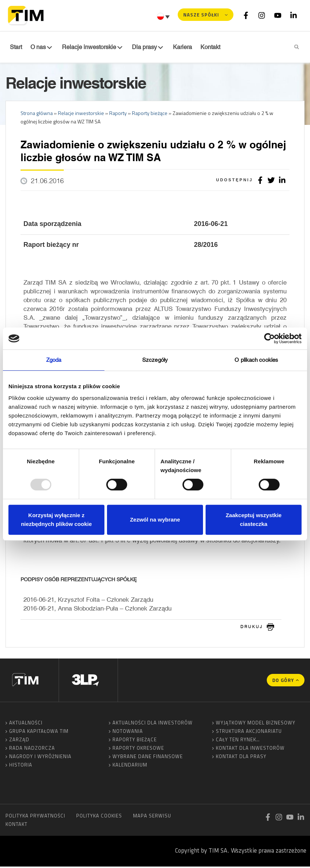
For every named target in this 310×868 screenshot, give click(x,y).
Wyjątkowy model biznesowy (256, 724)
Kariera (177, 47)
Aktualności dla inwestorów (153, 724)
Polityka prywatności (35, 817)
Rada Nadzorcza (32, 749)
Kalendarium (130, 766)
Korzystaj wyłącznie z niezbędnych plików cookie (56, 520)
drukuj (252, 628)
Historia (21, 766)
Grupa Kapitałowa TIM (39, 732)
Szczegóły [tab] (155, 360)
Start (15, 47)
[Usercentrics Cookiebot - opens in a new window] (270, 338)
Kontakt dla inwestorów (250, 749)
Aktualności (26, 724)
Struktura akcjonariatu (249, 732)
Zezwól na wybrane (155, 520)
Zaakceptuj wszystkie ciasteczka (254, 520)
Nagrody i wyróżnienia (40, 758)
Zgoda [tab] (54, 360)
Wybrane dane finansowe (148, 758)
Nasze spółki (201, 15)
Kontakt (16, 826)
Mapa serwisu (152, 817)
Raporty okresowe (138, 749)
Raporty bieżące (135, 741)
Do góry (283, 682)
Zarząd (19, 741)
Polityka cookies (99, 817)
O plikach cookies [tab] (256, 360)
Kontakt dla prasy (241, 758)
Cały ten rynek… (238, 741)
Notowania (128, 732)
